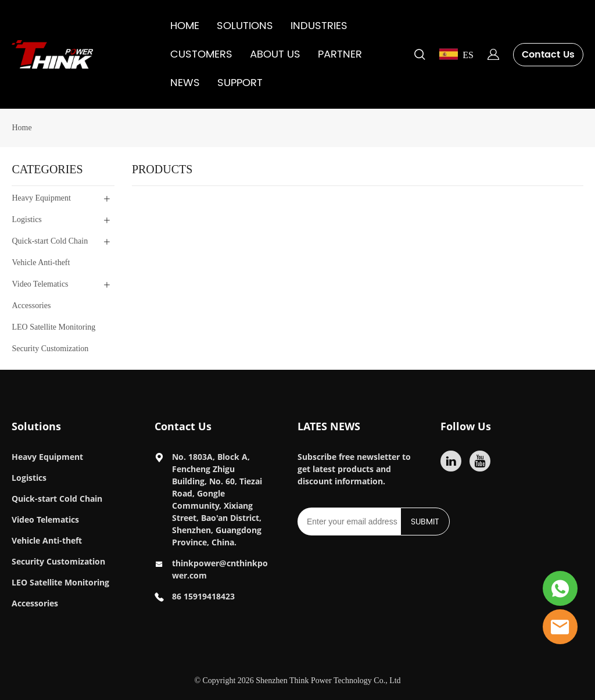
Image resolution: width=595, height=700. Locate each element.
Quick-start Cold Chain (57, 499)
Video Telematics (45, 519)
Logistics (29, 478)
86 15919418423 (203, 596)
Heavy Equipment (47, 457)
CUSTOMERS (201, 54)
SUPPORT (240, 83)
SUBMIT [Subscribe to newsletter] (425, 522)
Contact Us (548, 55)
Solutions (36, 426)
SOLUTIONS (245, 26)
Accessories (35, 603)
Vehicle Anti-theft (47, 540)
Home (21, 128)
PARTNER (340, 54)
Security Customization (58, 561)
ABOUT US (275, 54)
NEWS (185, 83)
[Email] (349, 522)
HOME (185, 26)
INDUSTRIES (319, 26)
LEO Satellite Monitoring (60, 582)
